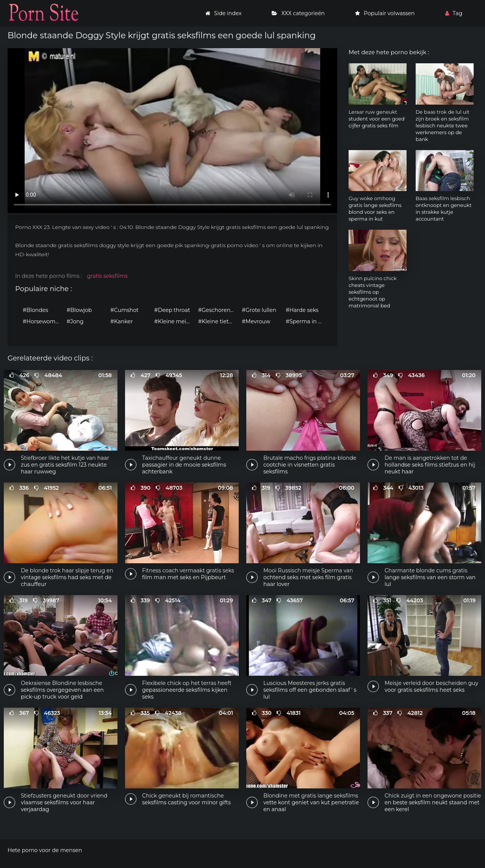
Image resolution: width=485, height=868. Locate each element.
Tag (454, 13)
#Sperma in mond (306, 321)
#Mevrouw (256, 321)
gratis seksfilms (107, 276)
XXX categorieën (298, 13)
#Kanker (121, 321)
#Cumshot (124, 310)
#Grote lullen (259, 310)
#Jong (75, 321)
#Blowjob (79, 310)
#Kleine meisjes (174, 321)
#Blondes (35, 310)
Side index (223, 13)
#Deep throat (172, 310)
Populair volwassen (385, 13)
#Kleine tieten (217, 321)
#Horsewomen (42, 321)
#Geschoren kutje (218, 310)
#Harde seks (302, 310)
